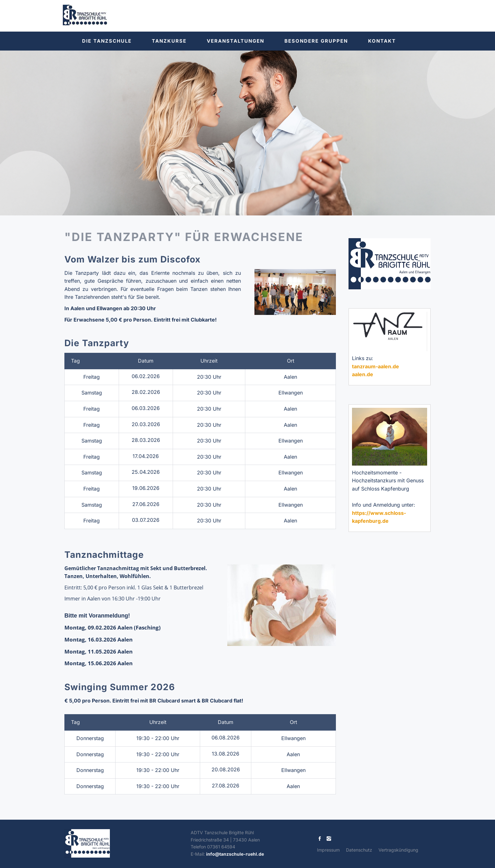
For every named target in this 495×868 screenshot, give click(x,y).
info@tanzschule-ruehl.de (235, 854)
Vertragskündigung (398, 850)
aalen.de (363, 374)
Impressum (328, 850)
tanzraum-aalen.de (376, 366)
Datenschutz (359, 850)
